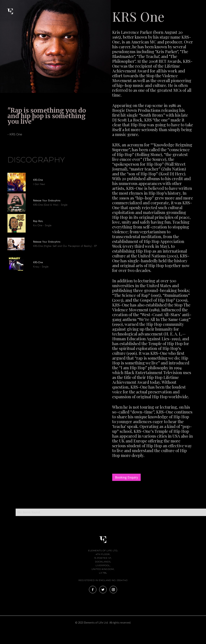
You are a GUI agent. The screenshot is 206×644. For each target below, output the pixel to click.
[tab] (7, 144)
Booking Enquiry (126, 477)
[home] (13, 9)
